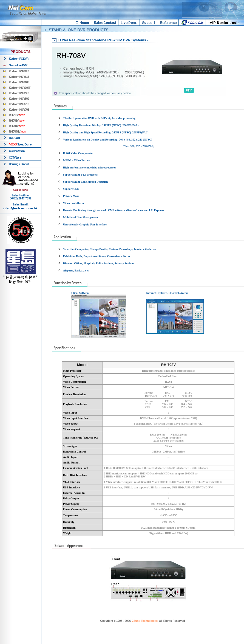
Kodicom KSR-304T (20, 88)
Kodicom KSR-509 (19, 99)
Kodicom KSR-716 (19, 104)
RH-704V (17, 126)
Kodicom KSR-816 (19, 71)
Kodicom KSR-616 (19, 77)
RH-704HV (17, 131)
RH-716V (17, 115)
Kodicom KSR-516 (19, 93)
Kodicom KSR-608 (19, 82)
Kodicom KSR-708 (19, 110)
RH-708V (17, 121)
